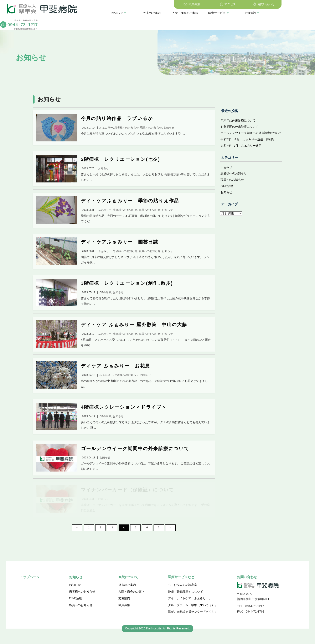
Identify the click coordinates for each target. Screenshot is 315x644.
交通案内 (124, 606)
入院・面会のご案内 (162, 13)
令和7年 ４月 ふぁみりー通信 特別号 (248, 141)
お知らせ (95, 13)
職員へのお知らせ (232, 182)
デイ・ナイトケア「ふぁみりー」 (190, 606)
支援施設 (229, 13)
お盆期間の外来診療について (239, 128)
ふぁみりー (228, 169)
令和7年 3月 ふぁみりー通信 (241, 147)
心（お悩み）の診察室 (182, 592)
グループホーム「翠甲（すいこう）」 (193, 612)
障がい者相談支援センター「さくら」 (193, 619)
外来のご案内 (129, 13)
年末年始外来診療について (238, 122)
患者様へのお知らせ (234, 175)
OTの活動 (227, 188)
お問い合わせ (243, 4)
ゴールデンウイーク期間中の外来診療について (251, 135)
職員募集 (171, 4)
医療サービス (195, 13)
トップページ (30, 585)
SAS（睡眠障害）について (185, 599)
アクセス (207, 4)
